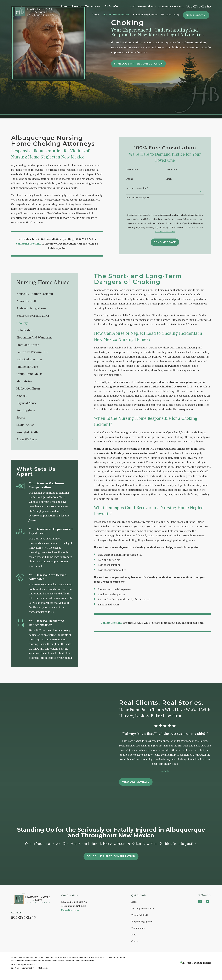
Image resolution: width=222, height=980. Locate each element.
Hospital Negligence (142, 922)
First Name (136, 170)
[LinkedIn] (200, 901)
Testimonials (93, 6)
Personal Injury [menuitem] (170, 15)
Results (76, 6)
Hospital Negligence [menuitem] (145, 15)
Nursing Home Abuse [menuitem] (116, 15)
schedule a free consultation (138, 64)
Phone (133, 179)
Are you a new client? (141, 188)
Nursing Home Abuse (143, 908)
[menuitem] (45, 294)
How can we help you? (141, 198)
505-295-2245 (199, 6)
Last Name (175, 170)
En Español (112, 6)
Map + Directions (70, 910)
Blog (134, 935)
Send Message (169, 242)
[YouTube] (208, 901)
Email (172, 179)
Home (64, 6)
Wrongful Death (140, 915)
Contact (135, 941)
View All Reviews (139, 782)
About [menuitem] (95, 15)
